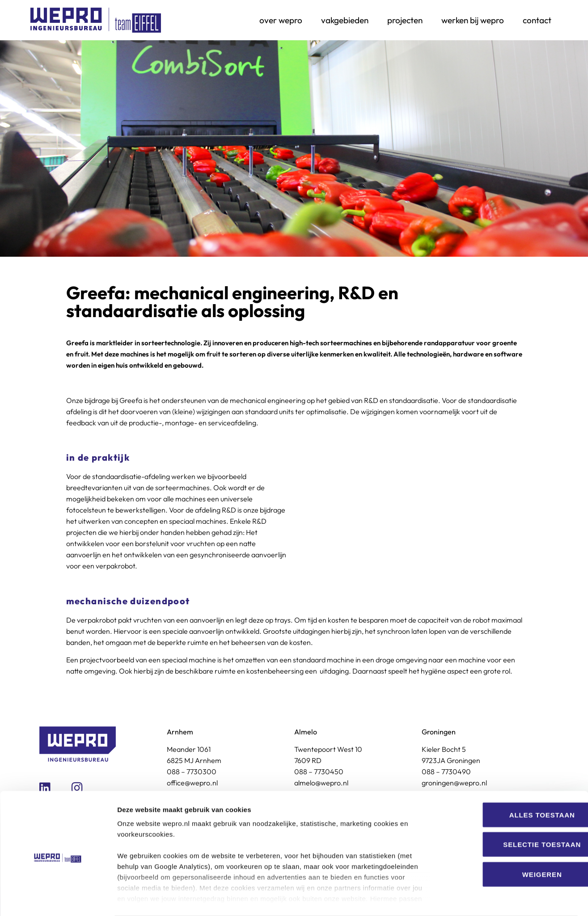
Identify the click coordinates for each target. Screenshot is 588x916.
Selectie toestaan (513, 809)
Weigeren (514, 839)
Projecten (405, 20)
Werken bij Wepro (473, 20)
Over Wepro (281, 20)
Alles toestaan (513, 780)
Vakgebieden (345, 20)
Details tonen (483, 898)
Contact (537, 20)
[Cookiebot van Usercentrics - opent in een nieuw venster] (58, 899)
